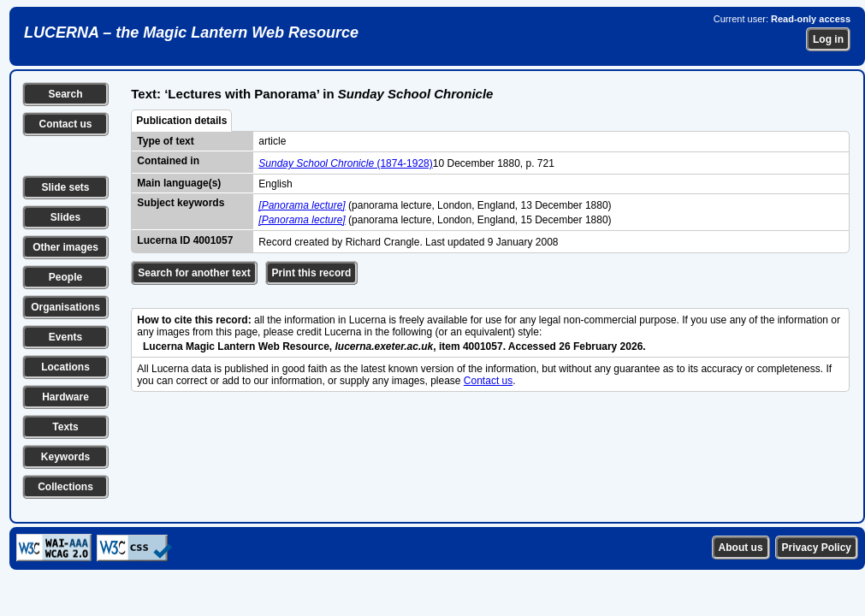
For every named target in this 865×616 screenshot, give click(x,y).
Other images (65, 247)
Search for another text (194, 273)
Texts (65, 427)
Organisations (65, 307)
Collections (65, 487)
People (65, 277)
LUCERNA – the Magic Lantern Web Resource (191, 33)
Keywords (65, 457)
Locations (65, 367)
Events (65, 337)
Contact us (65, 124)
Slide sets (65, 187)
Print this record (312, 273)
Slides (65, 217)
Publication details (181, 121)
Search (65, 94)
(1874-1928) (345, 163)
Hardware (65, 397)
